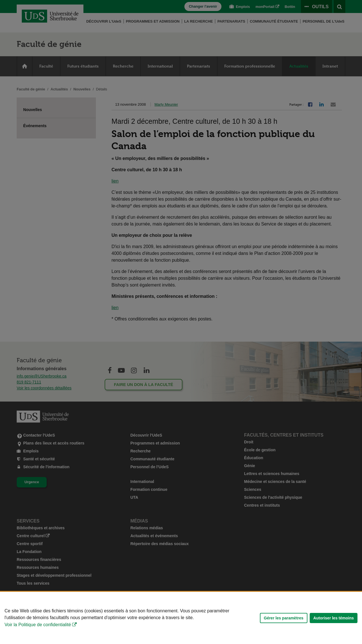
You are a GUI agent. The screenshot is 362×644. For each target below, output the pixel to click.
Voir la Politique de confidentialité (38, 625)
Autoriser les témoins (334, 618)
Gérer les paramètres (284, 618)
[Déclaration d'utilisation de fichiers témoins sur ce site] (181, 618)
